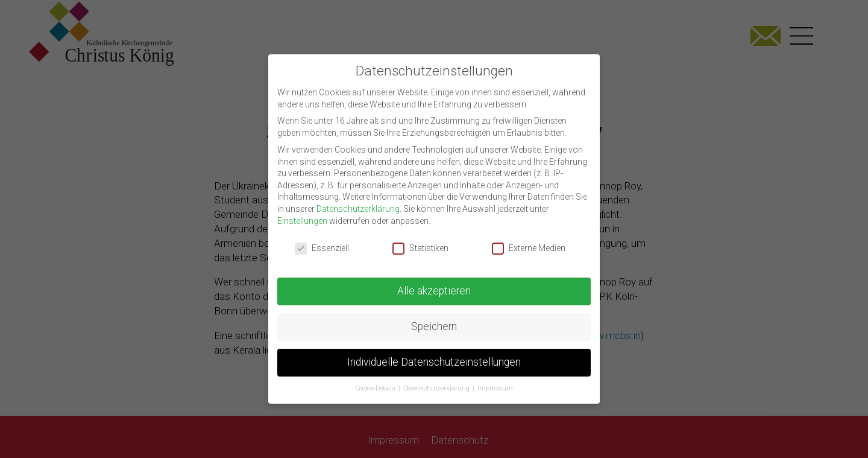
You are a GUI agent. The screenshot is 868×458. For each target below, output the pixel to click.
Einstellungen (302, 214)
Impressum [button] (495, 381)
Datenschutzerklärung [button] (437, 381)
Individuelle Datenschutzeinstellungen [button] (434, 355)
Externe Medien (529, 242)
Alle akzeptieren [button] (434, 284)
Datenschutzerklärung (358, 202)
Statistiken (420, 242)
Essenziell (322, 242)
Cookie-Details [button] (376, 381)
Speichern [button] (434, 320)
